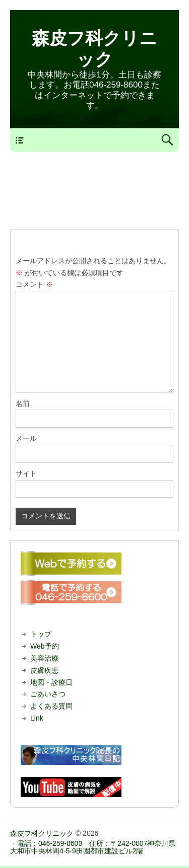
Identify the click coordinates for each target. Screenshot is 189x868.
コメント (34, 284)
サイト (26, 474)
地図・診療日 (51, 682)
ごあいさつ (48, 694)
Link (37, 718)
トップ (41, 634)
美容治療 (44, 658)
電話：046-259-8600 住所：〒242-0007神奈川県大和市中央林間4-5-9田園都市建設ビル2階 (93, 847)
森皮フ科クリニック (42, 833)
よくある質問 (51, 706)
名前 (23, 404)
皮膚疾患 (44, 670)
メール (26, 438)
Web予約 (45, 646)
